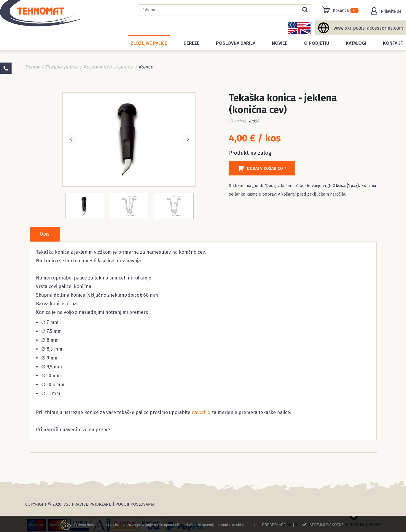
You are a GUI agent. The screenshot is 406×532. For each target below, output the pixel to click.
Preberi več (274, 528)
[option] (129, 139)
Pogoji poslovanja (135, 504)
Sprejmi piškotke (326, 528)
